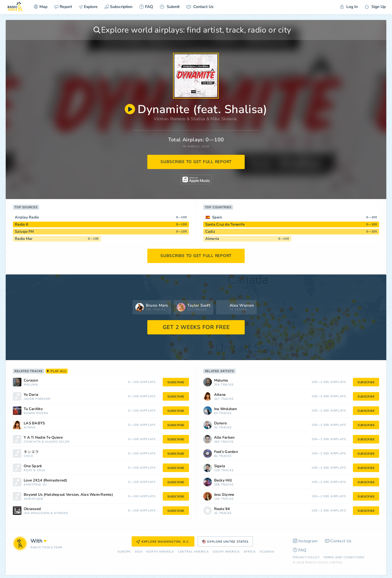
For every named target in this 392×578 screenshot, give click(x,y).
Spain (217, 217)
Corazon (31, 381)
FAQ (146, 7)
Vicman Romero (170, 119)
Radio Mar (24, 239)
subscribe (176, 382)
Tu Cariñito (33, 409)
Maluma (31, 385)
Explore (88, 7)
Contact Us (200, 7)
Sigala (220, 466)
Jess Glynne (224, 495)
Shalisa (198, 119)
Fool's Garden (226, 452)
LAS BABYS (34, 423)
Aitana (30, 428)
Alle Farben (224, 438)
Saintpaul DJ (35, 485)
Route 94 (222, 509)
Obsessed (32, 509)
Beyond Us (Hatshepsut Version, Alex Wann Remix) (68, 495)
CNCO (28, 456)
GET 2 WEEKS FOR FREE (196, 327)
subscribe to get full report (196, 162)
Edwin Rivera (36, 413)
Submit (170, 7)
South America (226, 552)
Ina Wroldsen (37, 513)
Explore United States (225, 542)
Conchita (32, 442)
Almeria (212, 239)
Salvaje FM (24, 232)
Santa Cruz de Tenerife (225, 224)
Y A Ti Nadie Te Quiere (43, 438)
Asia (138, 552)
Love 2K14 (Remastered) (45, 480)
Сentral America (193, 552)
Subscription (118, 7)
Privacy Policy (306, 557)
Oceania (267, 552)
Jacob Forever (37, 399)
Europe (124, 552)
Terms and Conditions (344, 557)
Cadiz (210, 232)
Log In (349, 7)
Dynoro (61, 513)
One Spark (33, 466)
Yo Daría (31, 395)
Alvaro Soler (57, 442)
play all (57, 371)
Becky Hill (223, 480)
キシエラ (31, 452)
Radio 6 (22, 224)
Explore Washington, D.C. (163, 542)
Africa (250, 552)
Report (63, 7)
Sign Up (375, 7)
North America (160, 552)
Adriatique (34, 499)
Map (41, 7)
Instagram (305, 541)
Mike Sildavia (224, 119)
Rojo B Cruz (35, 470)
